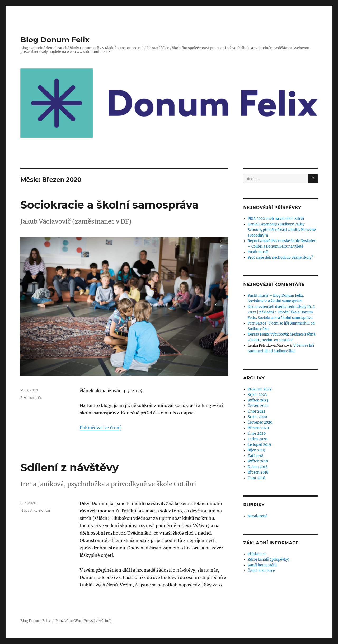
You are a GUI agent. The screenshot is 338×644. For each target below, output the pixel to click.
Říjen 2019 (257, 450)
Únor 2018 (256, 478)
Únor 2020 (257, 434)
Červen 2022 (258, 406)
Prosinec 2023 (260, 389)
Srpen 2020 (257, 417)
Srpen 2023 (257, 395)
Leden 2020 (257, 439)
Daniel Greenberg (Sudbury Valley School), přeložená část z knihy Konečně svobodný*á (282, 230)
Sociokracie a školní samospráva (109, 205)
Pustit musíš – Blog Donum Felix (275, 296)
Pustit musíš (258, 252)
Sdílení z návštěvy (69, 467)
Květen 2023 (258, 400)
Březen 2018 (258, 472)
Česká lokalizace (261, 571)
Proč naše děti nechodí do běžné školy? (280, 258)
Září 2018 (255, 456)
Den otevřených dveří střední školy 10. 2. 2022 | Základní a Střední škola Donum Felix (281, 312)
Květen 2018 (258, 461)
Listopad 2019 (259, 445)
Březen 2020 (258, 428)
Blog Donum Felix (55, 40)
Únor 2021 (256, 411)
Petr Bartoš (257, 323)
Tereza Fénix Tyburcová (268, 334)
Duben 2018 (258, 467)
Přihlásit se (257, 554)
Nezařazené (257, 516)
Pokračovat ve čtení (100, 428)
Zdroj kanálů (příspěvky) (269, 560)
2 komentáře (31, 397)
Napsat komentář (35, 510)
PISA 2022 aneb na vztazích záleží (276, 219)
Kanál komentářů (262, 565)
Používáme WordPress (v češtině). (84, 621)
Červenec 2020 (260, 422)
